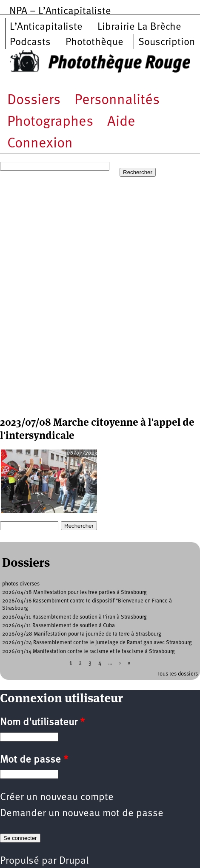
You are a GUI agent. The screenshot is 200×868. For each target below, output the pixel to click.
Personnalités (117, 100)
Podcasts (30, 42)
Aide (121, 122)
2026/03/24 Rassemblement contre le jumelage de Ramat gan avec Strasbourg (97, 643)
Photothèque (94, 42)
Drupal (74, 861)
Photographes (50, 122)
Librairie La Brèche (139, 27)
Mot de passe (34, 760)
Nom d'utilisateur (42, 723)
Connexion (40, 144)
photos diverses (21, 584)
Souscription (167, 42)
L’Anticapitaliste (46, 27)
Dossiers (34, 100)
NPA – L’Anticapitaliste (60, 11)
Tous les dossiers (178, 674)
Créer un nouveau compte (57, 797)
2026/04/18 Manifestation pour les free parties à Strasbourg (74, 592)
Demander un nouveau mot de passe (82, 814)
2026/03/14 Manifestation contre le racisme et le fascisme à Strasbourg (89, 652)
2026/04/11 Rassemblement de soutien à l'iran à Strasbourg (74, 617)
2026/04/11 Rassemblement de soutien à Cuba (59, 626)
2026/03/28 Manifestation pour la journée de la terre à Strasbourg (82, 634)
